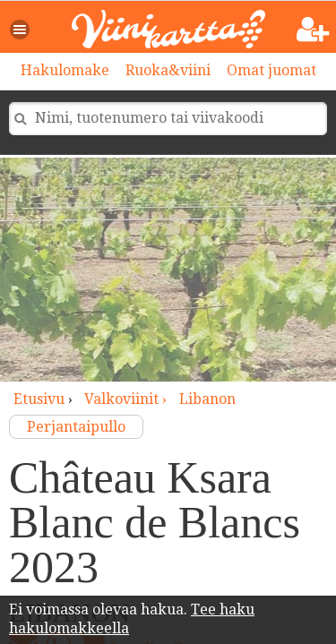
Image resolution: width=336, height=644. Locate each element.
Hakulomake (65, 70)
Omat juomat (271, 70)
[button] (21, 30)
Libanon (207, 399)
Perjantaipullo (76, 427)
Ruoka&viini (168, 70)
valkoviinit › (127, 399)
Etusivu (39, 399)
